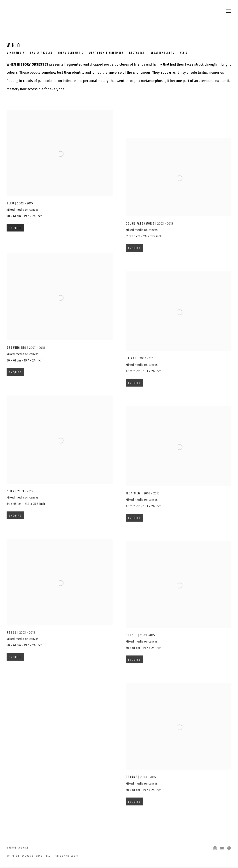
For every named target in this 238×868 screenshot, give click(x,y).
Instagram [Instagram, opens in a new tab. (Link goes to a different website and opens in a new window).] (215, 848)
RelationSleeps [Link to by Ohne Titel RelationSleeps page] (162, 53)
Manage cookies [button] (18, 848)
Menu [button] (228, 11)
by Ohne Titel (119, 11)
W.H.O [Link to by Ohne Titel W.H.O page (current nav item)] (184, 53)
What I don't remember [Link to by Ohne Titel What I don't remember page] (106, 53)
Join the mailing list (222, 848)
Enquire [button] (15, 232)
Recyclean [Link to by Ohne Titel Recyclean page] (137, 53)
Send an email (229, 848)
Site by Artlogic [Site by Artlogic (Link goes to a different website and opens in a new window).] (67, 856)
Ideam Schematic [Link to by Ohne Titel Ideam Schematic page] (71, 53)
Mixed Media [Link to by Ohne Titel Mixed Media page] (16, 53)
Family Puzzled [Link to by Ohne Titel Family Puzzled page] (42, 53)
